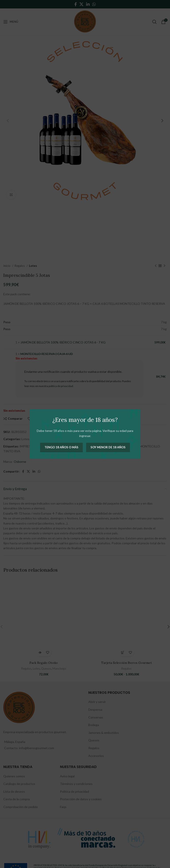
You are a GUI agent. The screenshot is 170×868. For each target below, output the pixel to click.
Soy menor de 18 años (108, 447)
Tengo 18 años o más (61, 447)
